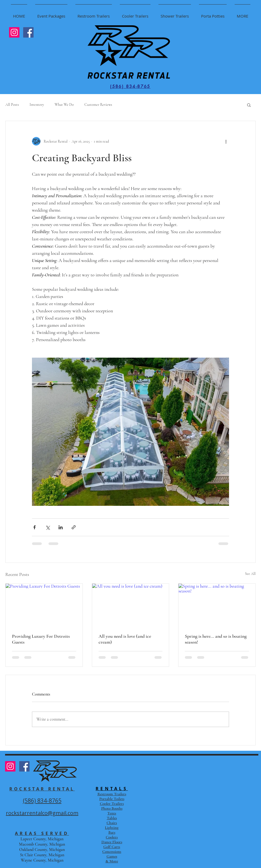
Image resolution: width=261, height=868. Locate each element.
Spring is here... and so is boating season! (216, 639)
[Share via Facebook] (34, 527)
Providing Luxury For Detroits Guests (41, 639)
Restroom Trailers (112, 794)
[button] (249, 105)
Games (112, 856)
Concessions (112, 851)
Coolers (112, 837)
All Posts (12, 105)
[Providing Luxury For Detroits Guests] (44, 605)
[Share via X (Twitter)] (48, 527)
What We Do (64, 105)
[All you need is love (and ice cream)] (131, 605)
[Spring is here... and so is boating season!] (217, 605)
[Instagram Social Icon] (14, 32)
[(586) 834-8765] (130, 86)
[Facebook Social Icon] (28, 32)
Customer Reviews (98, 105)
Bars (112, 832)
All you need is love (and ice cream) (125, 639)
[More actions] (226, 141)
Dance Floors (112, 842)
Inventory (37, 105)
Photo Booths (112, 808)
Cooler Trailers (112, 804)
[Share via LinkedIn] (61, 527)
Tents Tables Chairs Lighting (112, 820)
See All (250, 574)
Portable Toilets (112, 799)
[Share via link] (74, 527)
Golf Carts (112, 847)
